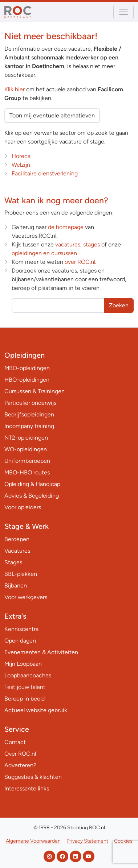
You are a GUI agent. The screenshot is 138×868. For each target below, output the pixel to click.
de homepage (66, 227)
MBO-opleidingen (27, 368)
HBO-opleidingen (27, 380)
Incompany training (29, 426)
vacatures (68, 244)
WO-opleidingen (26, 449)
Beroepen (17, 539)
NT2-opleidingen (26, 438)
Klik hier (15, 89)
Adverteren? (20, 765)
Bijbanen (16, 585)
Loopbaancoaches (28, 675)
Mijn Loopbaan (23, 664)
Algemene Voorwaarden (33, 841)
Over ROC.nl (20, 754)
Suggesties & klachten (33, 777)
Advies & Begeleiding (32, 496)
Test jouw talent (25, 687)
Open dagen (20, 641)
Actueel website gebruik (36, 710)
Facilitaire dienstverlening (45, 173)
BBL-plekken (21, 574)
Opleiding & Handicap (32, 484)
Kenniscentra (21, 629)
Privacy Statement (87, 841)
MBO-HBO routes (27, 472)
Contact (15, 742)
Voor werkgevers (26, 597)
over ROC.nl (80, 262)
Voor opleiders (23, 507)
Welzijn (21, 165)
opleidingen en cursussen (44, 253)
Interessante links (27, 788)
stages (92, 244)
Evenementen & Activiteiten (41, 652)
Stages (13, 562)
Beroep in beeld (25, 699)
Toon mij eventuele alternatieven (52, 115)
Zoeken (119, 305)
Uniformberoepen (27, 461)
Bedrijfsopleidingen (29, 414)
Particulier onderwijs (30, 403)
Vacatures (17, 551)
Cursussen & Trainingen (34, 391)
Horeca (21, 156)
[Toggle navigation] (123, 12)
